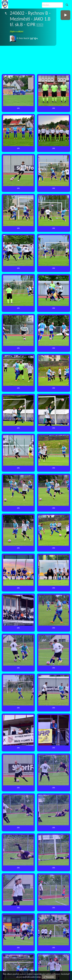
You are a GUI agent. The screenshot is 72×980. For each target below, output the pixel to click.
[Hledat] (52, 5)
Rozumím (50, 977)
